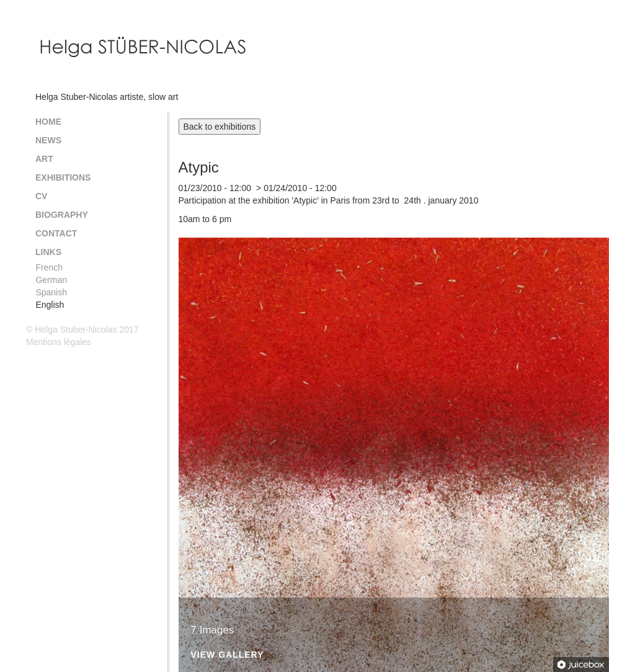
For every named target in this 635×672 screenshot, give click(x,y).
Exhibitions (63, 177)
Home (48, 122)
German (51, 280)
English (50, 305)
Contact (56, 233)
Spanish (51, 292)
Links (48, 252)
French (49, 267)
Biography (62, 215)
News (48, 140)
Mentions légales (59, 342)
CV (41, 196)
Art (44, 159)
